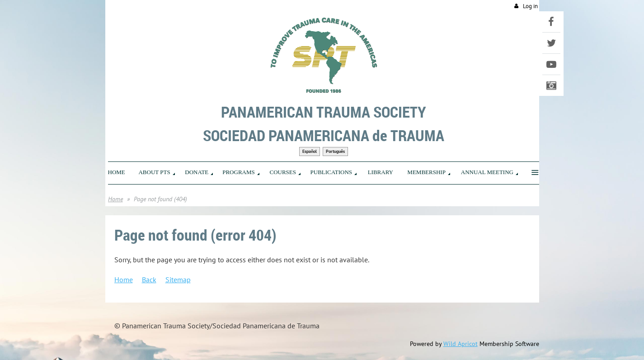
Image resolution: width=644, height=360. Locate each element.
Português (335, 151)
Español (310, 151)
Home (115, 199)
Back (149, 279)
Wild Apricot (461, 344)
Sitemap (178, 279)
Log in (530, 6)
